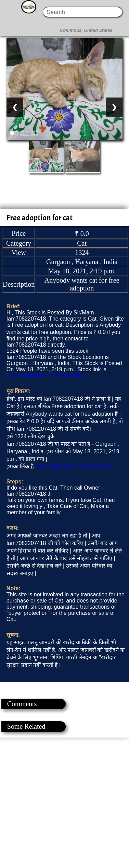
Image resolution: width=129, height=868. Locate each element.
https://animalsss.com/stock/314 (45, 375)
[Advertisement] (64, 802)
